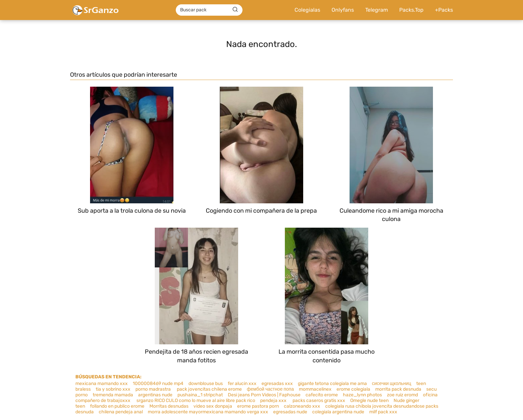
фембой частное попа (270, 389)
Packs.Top (411, 10)
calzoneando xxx (302, 406)
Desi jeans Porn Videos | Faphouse (264, 395)
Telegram (377, 10)
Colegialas (307, 10)
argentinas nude (155, 395)
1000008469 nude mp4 (158, 383)
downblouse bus (206, 383)
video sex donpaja (213, 406)
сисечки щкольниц (392, 383)
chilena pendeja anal (121, 412)
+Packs (444, 10)
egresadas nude (290, 412)
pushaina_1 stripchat (200, 395)
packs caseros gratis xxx (319, 400)
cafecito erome (322, 395)
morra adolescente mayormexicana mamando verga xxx (208, 412)
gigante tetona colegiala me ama (332, 383)
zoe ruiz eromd (402, 395)
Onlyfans (343, 10)
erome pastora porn (258, 406)
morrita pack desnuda (398, 389)
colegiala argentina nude (338, 412)
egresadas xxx (277, 383)
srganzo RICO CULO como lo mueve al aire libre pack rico (195, 400)
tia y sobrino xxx (113, 389)
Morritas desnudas (169, 406)
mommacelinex (315, 389)
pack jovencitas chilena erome (209, 389)
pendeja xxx (274, 400)
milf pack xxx (383, 412)
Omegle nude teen (369, 400)
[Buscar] (235, 10)
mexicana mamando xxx (102, 383)
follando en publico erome (117, 406)
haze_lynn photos (362, 395)
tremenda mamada (113, 395)
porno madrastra (154, 389)
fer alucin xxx (242, 383)
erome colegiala (353, 389)
